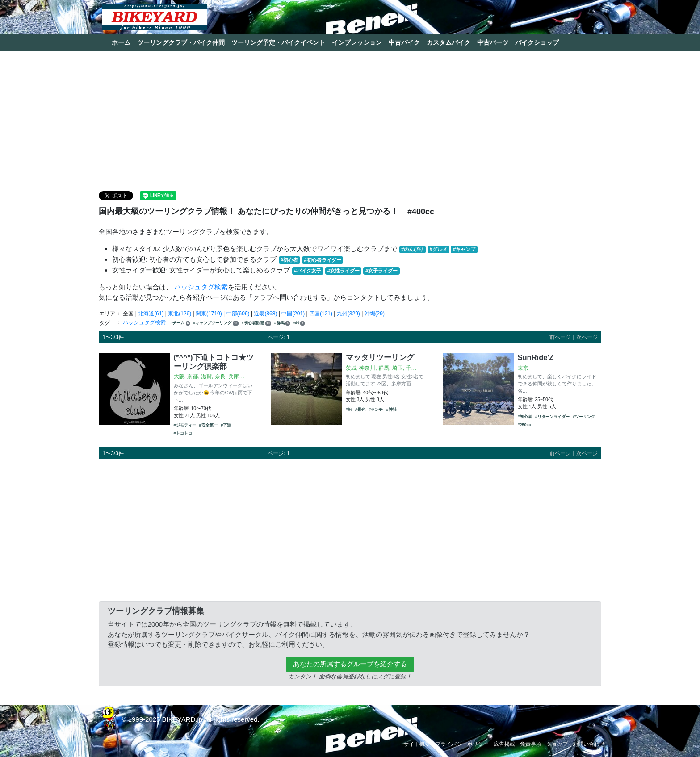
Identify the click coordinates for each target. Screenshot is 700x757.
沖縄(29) (375, 314)
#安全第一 (208, 425)
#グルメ (438, 249)
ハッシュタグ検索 (201, 287)
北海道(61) (151, 314)
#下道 (226, 425)
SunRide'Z (536, 357)
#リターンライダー (552, 417)
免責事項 (531, 744)
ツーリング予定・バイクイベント (278, 42)
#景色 (360, 410)
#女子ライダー (381, 271)
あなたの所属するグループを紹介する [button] (350, 664)
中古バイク (404, 42)
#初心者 (289, 260)
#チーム (180, 323)
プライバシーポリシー (462, 744)
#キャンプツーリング (216, 323)
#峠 (299, 323)
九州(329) (348, 314)
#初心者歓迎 (256, 323)
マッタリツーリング (380, 357)
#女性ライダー (343, 271)
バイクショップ (537, 42)
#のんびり (412, 249)
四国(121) (321, 314)
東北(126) (180, 314)
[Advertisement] (350, 121)
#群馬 (282, 323)
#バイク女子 (308, 271)
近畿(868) (265, 314)
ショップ (557, 744)
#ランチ (376, 410)
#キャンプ (464, 249)
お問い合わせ (589, 744)
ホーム (121, 42)
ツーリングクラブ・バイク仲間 (181, 42)
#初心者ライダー (322, 260)
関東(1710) (209, 314)
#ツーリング (584, 417)
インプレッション (357, 42)
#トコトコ (183, 433)
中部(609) (238, 314)
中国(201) (293, 314)
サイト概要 (417, 744)
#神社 (392, 410)
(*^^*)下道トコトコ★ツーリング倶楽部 (214, 362)
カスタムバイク (449, 42)
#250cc (524, 425)
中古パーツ (493, 42)
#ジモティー (185, 425)
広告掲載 (504, 744)
